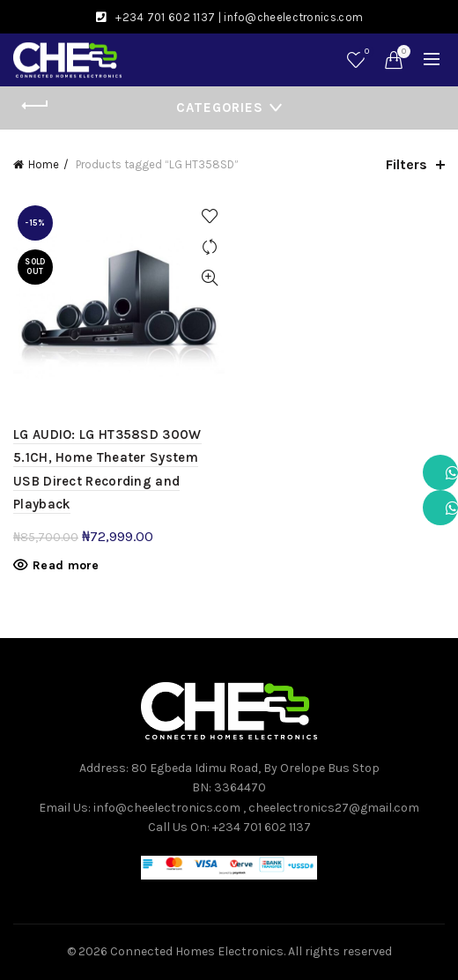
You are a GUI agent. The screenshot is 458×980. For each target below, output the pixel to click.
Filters (406, 164)
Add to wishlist (209, 216)
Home (44, 164)
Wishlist (365, 52)
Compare (209, 247)
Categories (220, 108)
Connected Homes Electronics (197, 951)
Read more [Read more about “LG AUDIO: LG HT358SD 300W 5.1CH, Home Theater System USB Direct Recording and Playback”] (66, 565)
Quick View (209, 278)
